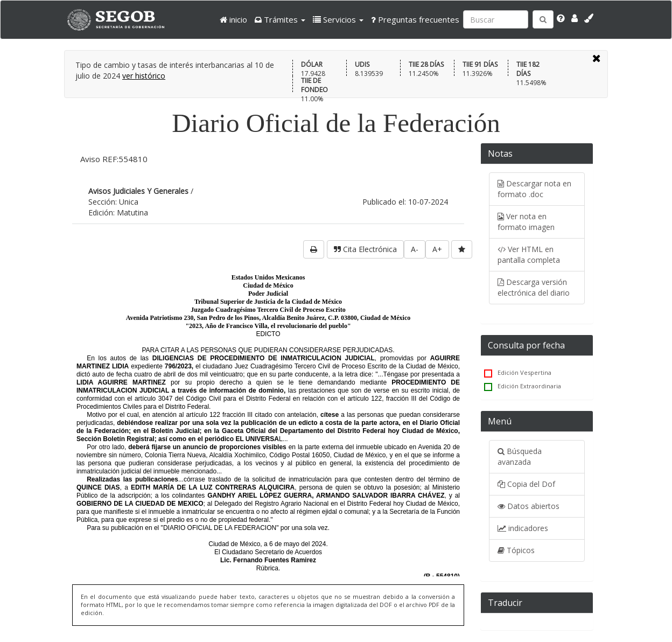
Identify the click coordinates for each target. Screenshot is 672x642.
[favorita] (462, 249)
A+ (437, 249)
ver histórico (144, 76)
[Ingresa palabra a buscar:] (496, 19)
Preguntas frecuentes (415, 19)
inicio (233, 19)
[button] (280, 19)
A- (415, 249)
